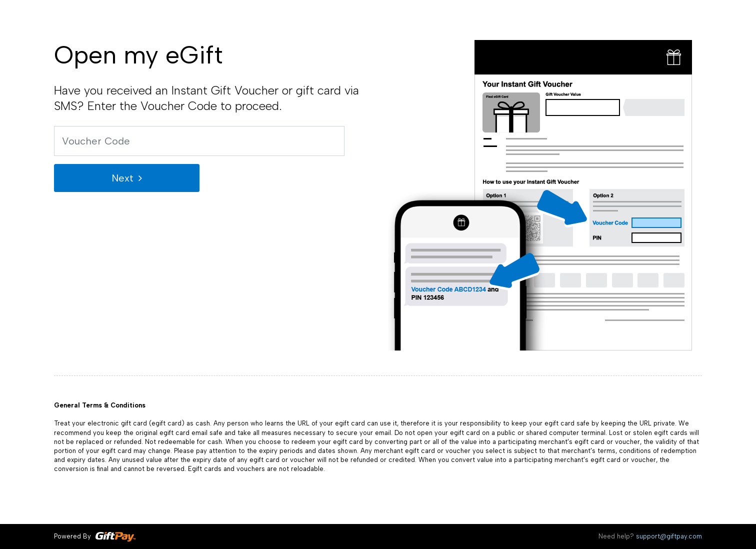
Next (122, 178)
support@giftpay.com (669, 536)
